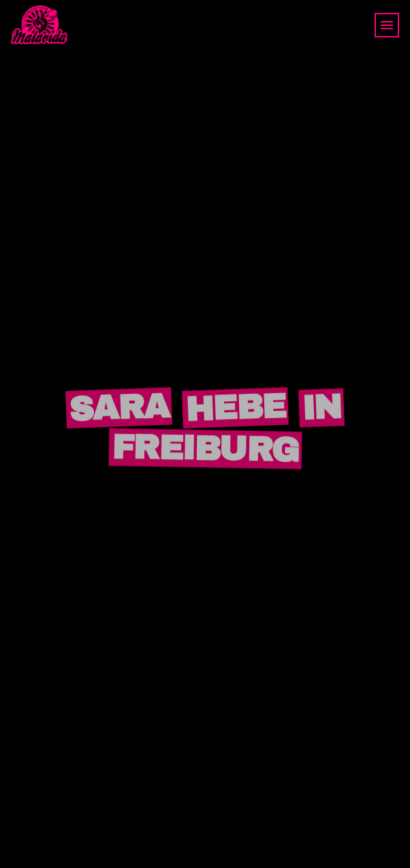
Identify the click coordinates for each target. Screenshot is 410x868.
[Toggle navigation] (387, 25)
